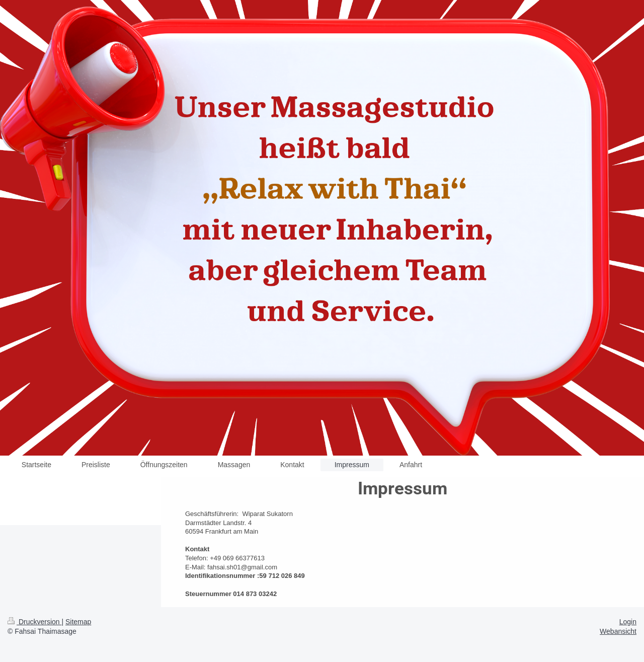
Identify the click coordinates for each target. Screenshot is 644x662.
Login (628, 622)
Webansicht (618, 631)
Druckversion (34, 622)
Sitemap (78, 622)
